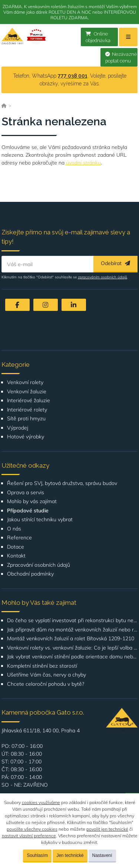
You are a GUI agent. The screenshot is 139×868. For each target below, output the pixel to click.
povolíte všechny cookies (32, 829)
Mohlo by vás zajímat (32, 501)
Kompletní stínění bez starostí (42, 666)
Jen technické (70, 855)
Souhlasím (37, 855)
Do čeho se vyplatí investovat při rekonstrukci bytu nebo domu (72, 621)
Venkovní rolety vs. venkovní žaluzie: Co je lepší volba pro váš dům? (72, 648)
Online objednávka (98, 37)
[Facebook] (17, 305)
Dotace (16, 547)
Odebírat (115, 263)
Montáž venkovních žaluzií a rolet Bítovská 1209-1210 (71, 639)
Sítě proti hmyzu (26, 419)
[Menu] (128, 37)
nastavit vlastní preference (29, 836)
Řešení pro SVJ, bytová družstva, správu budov (62, 483)
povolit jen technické (107, 829)
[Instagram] (46, 305)
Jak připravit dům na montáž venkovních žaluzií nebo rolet (72, 630)
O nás (14, 529)
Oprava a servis (26, 493)
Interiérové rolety (27, 410)
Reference (19, 538)
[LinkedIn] (74, 305)
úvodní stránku (83, 163)
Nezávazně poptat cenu (121, 58)
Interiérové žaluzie (29, 401)
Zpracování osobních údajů (39, 565)
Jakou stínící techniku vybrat (40, 520)
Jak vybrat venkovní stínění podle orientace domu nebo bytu (72, 657)
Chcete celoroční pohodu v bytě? (46, 684)
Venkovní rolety (25, 382)
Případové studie (28, 511)
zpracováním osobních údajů (102, 277)
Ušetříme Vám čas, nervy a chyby (47, 675)
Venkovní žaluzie (27, 392)
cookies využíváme (41, 802)
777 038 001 (73, 76)
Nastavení (102, 855)
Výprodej (18, 428)
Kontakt (16, 556)
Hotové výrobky (26, 437)
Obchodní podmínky (30, 574)
